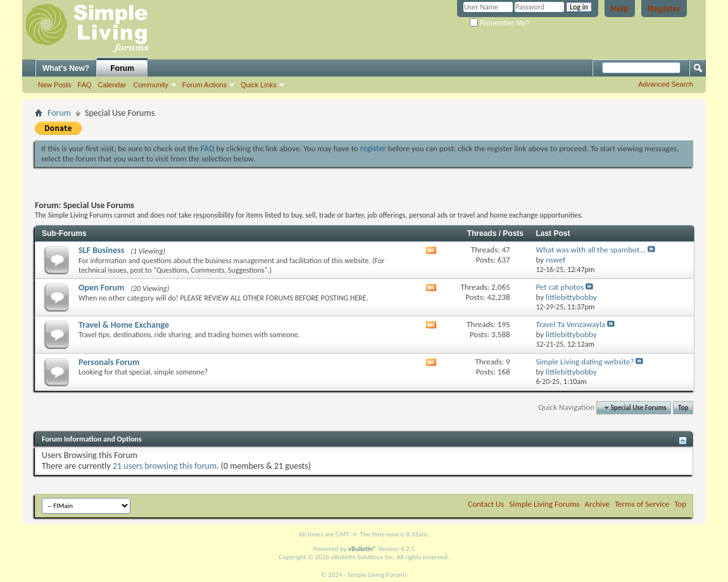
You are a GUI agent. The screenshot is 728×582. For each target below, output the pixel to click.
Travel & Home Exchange (124, 325)
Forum (122, 68)
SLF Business (101, 250)
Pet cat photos (560, 287)
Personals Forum (109, 362)
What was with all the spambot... (591, 250)
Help (620, 9)
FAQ (85, 85)
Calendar (112, 85)
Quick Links (259, 85)
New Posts (55, 85)
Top (683, 408)
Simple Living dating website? (585, 362)
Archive (597, 504)
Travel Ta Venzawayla (570, 324)
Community (151, 85)
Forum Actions (204, 85)
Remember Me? (500, 23)
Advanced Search (666, 84)
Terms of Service (642, 504)
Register (664, 9)
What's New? (66, 68)
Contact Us (486, 504)
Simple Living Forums (544, 504)
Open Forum (101, 288)
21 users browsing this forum (165, 466)
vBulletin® (362, 549)
